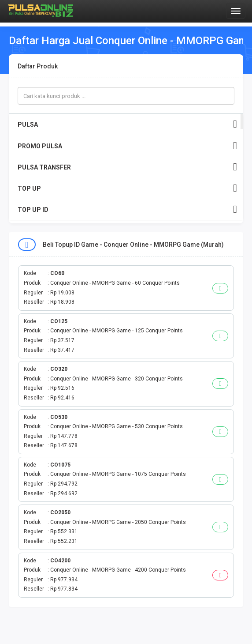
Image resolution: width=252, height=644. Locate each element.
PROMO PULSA (127, 146)
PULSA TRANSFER (127, 167)
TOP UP (127, 188)
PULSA (127, 124)
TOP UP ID (127, 209)
